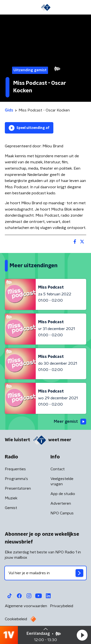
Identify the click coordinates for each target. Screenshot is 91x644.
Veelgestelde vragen (62, 481)
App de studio (63, 494)
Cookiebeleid (16, 619)
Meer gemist (70, 422)
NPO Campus (62, 513)
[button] (82, 635)
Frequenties (15, 469)
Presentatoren (18, 488)
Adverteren (61, 503)
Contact (58, 469)
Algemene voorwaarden (26, 606)
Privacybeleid (62, 606)
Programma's (16, 479)
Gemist (11, 508)
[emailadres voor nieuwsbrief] (45, 573)
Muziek (11, 498)
